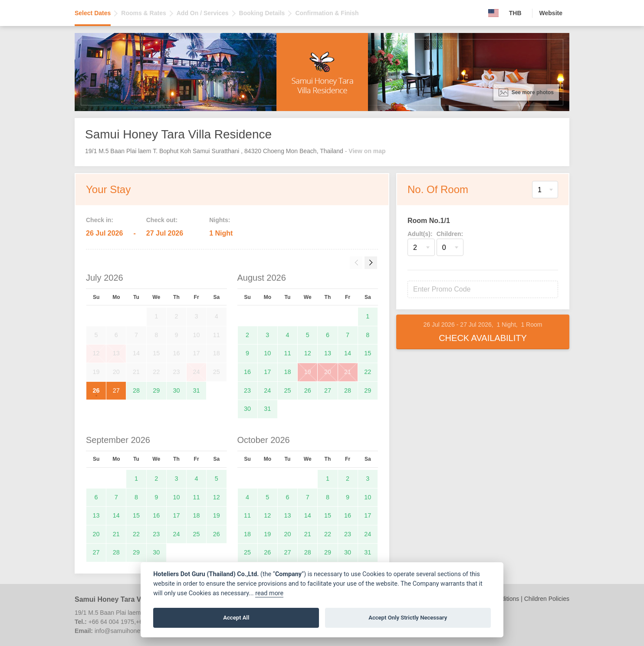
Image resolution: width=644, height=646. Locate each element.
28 (136, 390)
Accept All (236, 618)
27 (116, 390)
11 (288, 353)
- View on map (365, 151)
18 (288, 372)
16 (247, 372)
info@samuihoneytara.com (131, 631)
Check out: (162, 220)
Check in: (100, 220)
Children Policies (547, 599)
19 (308, 372)
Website (551, 13)
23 (247, 390)
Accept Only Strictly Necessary (408, 618)
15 (368, 353)
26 (96, 390)
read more (269, 593)
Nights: (220, 220)
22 (368, 372)
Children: (450, 234)
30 (176, 390)
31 (197, 390)
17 (267, 372)
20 (328, 372)
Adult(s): (420, 234)
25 (288, 390)
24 (267, 390)
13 (328, 353)
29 (156, 390)
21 (348, 372)
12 (308, 353)
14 (348, 353)
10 (267, 353)
